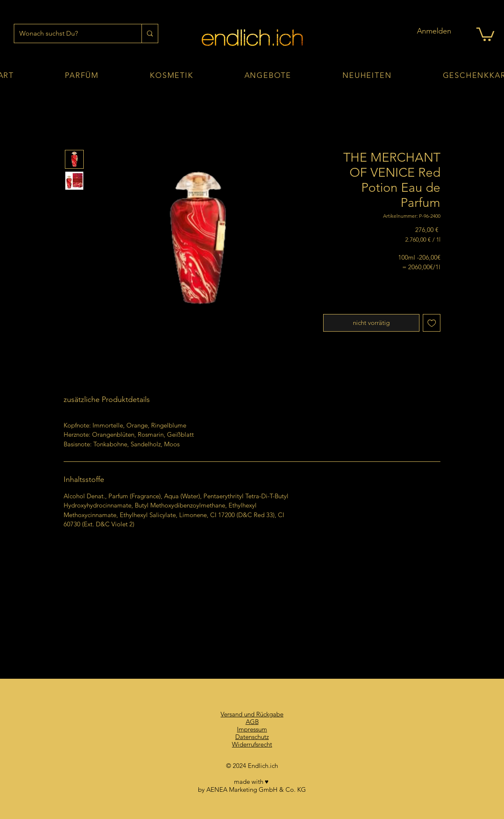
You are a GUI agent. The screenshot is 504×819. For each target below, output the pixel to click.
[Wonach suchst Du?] (72, 33)
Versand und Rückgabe (252, 714)
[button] (485, 33)
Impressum (252, 729)
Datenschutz (252, 737)
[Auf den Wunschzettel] (432, 323)
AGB (252, 722)
